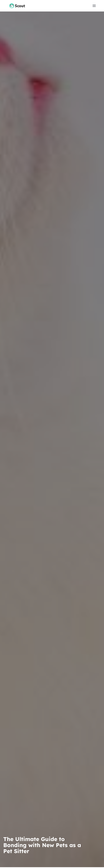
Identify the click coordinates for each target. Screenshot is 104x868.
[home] (15, 6)
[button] (94, 6)
